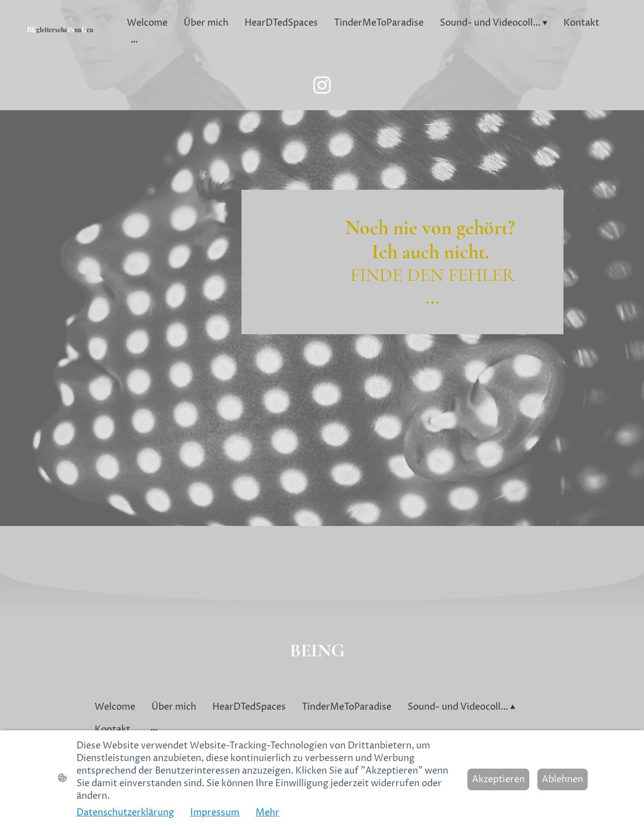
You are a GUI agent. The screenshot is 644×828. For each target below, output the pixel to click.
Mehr (267, 813)
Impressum (215, 813)
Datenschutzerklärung (125, 813)
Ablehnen (562, 779)
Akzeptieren (498, 779)
